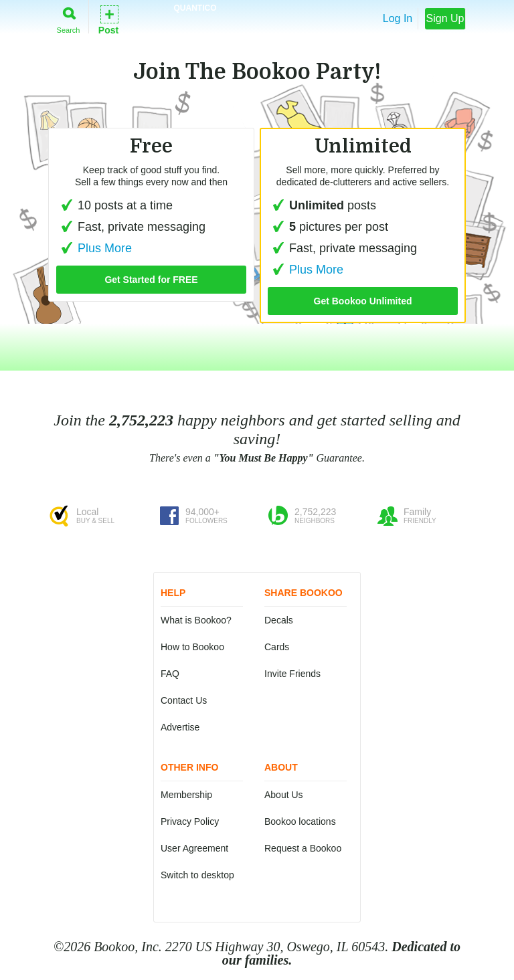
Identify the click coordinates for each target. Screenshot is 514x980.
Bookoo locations (300, 821)
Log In (398, 18)
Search (69, 18)
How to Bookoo (192, 647)
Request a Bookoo (303, 848)
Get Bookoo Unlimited (363, 301)
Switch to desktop (197, 875)
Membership (186, 795)
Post (108, 19)
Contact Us (184, 700)
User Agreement (194, 848)
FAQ (170, 674)
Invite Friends (292, 674)
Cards (277, 647)
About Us (284, 795)
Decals (279, 620)
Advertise (180, 727)
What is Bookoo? (196, 620)
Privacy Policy (190, 821)
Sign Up (445, 18)
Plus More (306, 270)
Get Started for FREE (151, 280)
